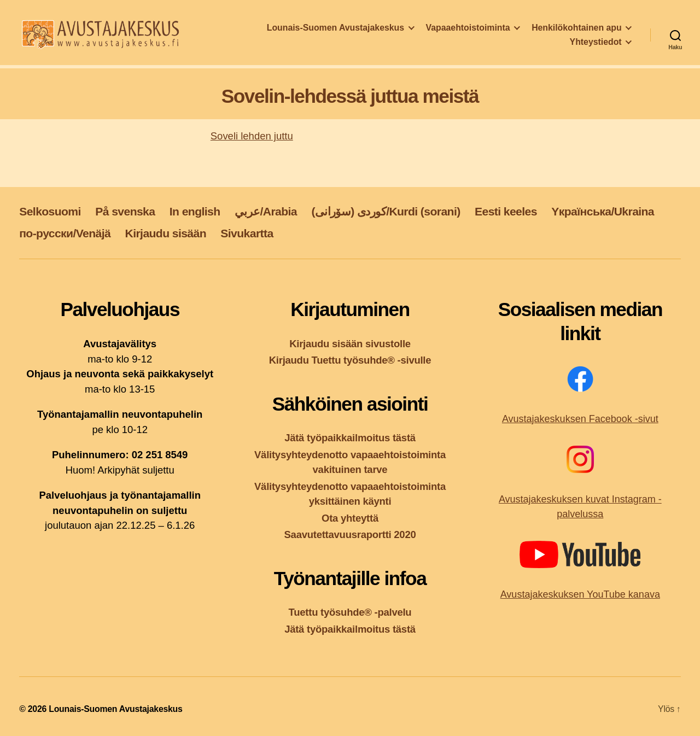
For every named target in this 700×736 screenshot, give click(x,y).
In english (195, 211)
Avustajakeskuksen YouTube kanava (580, 594)
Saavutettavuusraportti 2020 (350, 535)
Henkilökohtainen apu (576, 31)
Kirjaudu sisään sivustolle (350, 344)
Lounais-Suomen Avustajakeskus (336, 31)
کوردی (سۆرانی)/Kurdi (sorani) (386, 211)
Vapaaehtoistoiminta (468, 31)
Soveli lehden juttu (252, 136)
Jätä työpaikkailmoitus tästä (350, 438)
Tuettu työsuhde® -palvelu (350, 612)
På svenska (125, 211)
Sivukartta (247, 233)
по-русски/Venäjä (65, 233)
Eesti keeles (506, 211)
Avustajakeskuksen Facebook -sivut (580, 419)
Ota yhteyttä (350, 518)
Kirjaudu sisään (166, 233)
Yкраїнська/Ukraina (603, 211)
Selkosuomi (50, 211)
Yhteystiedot (596, 45)
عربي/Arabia (266, 211)
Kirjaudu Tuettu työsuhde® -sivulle (350, 360)
